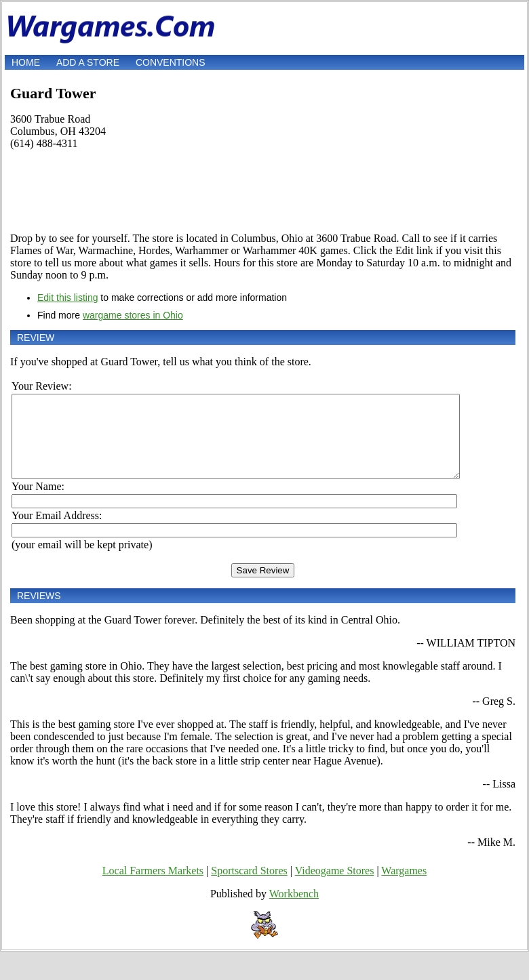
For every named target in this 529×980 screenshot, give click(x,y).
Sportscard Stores (249, 887)
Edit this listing (67, 298)
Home (26, 62)
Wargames (404, 887)
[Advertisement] (263, 191)
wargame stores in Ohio (133, 315)
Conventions (171, 62)
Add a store (88, 62)
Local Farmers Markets (153, 887)
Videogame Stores (335, 887)
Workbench (294, 910)
